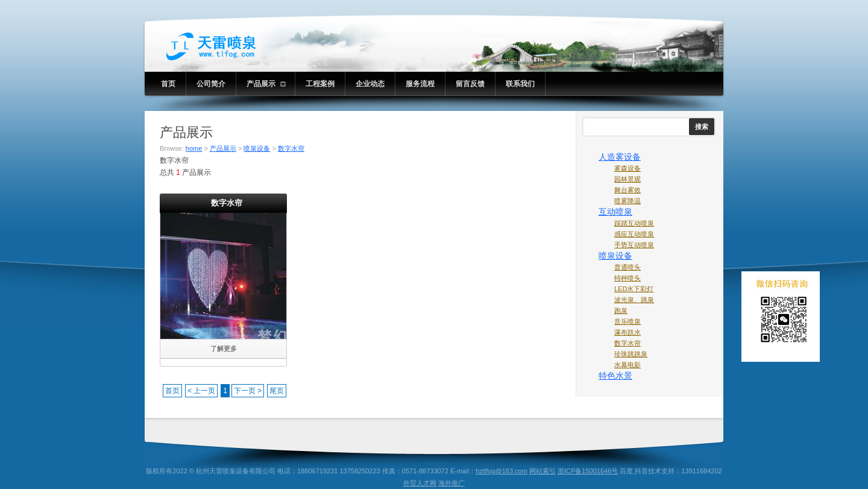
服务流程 (420, 84)
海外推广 (451, 483)
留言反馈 (470, 84)
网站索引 (542, 471)
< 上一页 (201, 391)
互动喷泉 (615, 212)
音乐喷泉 (627, 321)
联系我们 (520, 84)
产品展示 (266, 84)
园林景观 (627, 179)
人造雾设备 (620, 157)
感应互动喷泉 (634, 234)
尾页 (277, 391)
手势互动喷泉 (634, 245)
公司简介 (211, 84)
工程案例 (320, 84)
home (194, 148)
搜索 (702, 127)
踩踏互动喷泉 (634, 223)
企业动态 (370, 84)
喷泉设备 (257, 148)
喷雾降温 (627, 201)
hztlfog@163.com (502, 471)
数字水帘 (291, 148)
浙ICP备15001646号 (588, 471)
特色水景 (615, 376)
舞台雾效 (627, 190)
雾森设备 (627, 168)
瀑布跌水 (627, 332)
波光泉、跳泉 (634, 300)
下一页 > (248, 391)
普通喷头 (627, 267)
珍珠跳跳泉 (631, 354)
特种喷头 (627, 278)
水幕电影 (627, 365)
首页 (168, 84)
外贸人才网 (420, 483)
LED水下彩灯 (634, 289)
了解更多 (224, 349)
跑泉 (621, 311)
